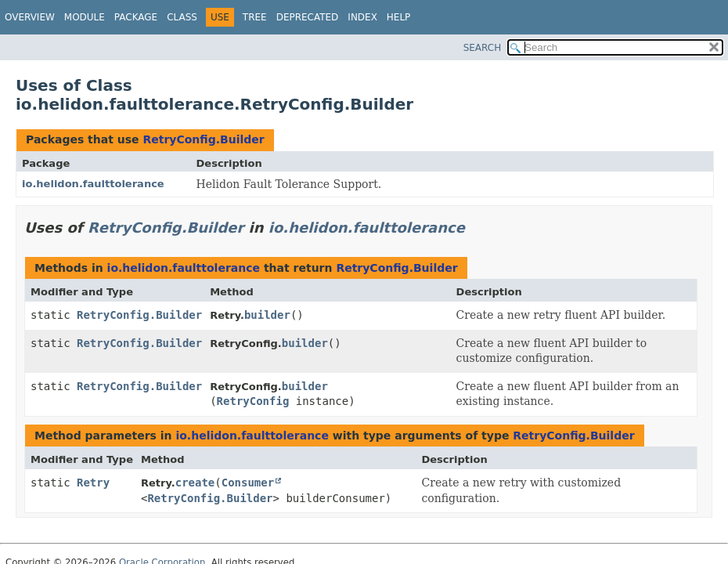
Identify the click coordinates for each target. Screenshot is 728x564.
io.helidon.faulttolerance (93, 184)
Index (362, 17)
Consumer (248, 483)
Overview (30, 17)
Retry (93, 483)
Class (182, 17)
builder (267, 315)
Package (136, 17)
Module (85, 17)
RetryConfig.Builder (203, 139)
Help (399, 17)
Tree (255, 17)
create (195, 483)
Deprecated (308, 17)
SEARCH (483, 48)
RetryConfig (253, 401)
